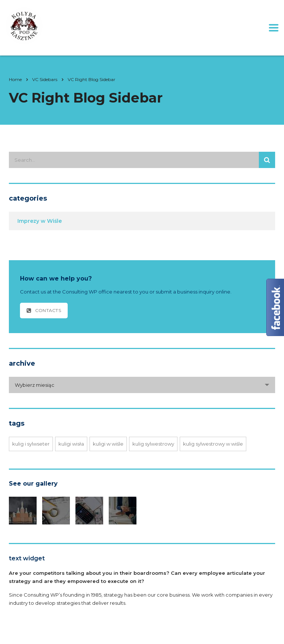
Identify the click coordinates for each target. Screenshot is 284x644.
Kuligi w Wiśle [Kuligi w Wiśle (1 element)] (108, 444)
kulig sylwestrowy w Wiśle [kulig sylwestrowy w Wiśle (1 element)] (213, 444)
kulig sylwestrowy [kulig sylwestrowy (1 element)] (153, 444)
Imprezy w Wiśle (40, 221)
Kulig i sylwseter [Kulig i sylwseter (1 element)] (31, 444)
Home (15, 79)
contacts (44, 310)
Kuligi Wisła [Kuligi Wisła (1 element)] (71, 444)
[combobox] (142, 385)
